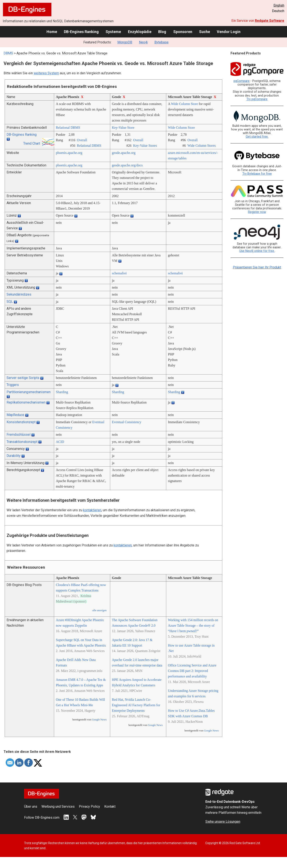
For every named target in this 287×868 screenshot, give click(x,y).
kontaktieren (92, 510)
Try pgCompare (257, 99)
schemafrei (119, 273)
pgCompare (242, 81)
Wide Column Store (184, 104)
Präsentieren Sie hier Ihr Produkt (257, 267)
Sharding (62, 392)
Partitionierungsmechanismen (29, 392)
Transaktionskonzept (22, 442)
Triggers (13, 385)
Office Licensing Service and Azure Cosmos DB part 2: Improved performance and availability (192, 671)
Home (52, 32)
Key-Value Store (123, 128)
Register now (257, 212)
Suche (205, 32)
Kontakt (110, 806)
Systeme (113, 32)
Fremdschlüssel (19, 435)
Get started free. (257, 137)
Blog (162, 32)
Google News (99, 720)
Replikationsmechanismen (26, 402)
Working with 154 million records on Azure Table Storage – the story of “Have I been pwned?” (193, 625)
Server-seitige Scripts (23, 378)
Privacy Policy (89, 806)
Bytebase (161, 42)
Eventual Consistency (127, 422)
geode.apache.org (124, 153)
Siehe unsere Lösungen (223, 822)
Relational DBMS (68, 128)
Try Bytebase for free (257, 174)
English (279, 5)
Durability (14, 456)
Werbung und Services (58, 806)
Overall (82, 140)
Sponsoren (183, 32)
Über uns (31, 806)
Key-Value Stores (145, 146)
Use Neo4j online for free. (257, 251)
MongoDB (125, 42)
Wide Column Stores (202, 146)
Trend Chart (32, 143)
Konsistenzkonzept (21, 422)
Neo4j (143, 42)
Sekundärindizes (19, 294)
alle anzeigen (100, 610)
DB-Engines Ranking (81, 32)
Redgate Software (270, 21)
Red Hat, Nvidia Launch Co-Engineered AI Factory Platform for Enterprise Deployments (136, 705)
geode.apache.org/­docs (127, 165)
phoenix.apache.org (69, 153)
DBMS (8, 53)
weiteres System (46, 73)
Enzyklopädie (140, 32)
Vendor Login (229, 32)
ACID (60, 442)
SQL (10, 302)
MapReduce (15, 415)
